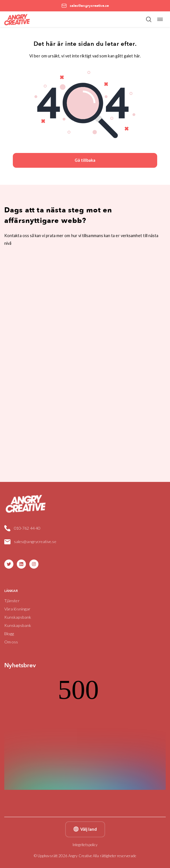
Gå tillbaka (85, 160)
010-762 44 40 (27, 528)
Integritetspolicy (85, 845)
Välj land (85, 829)
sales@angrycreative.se (35, 541)
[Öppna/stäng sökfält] (149, 19)
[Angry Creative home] (17, 19)
